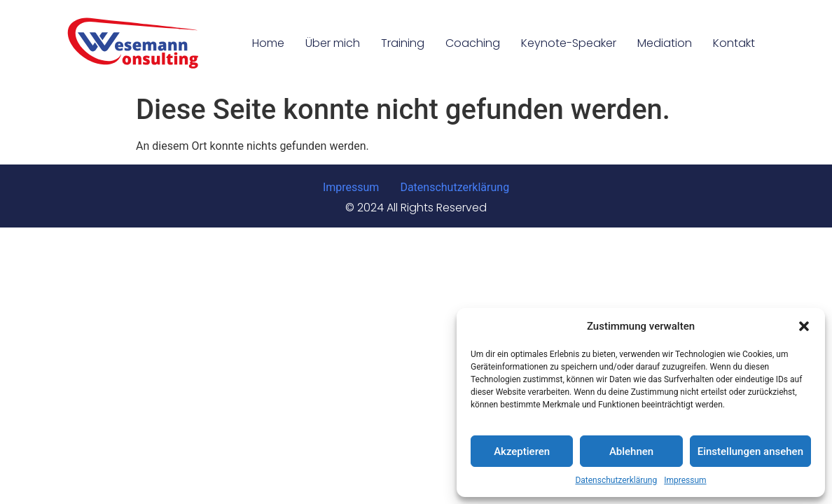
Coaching (473, 43)
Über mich (333, 43)
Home (268, 43)
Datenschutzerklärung (616, 480)
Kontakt (734, 43)
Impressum (685, 480)
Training (403, 43)
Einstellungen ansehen (750, 451)
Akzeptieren (522, 451)
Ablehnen (631, 451)
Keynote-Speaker (569, 43)
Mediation (665, 43)
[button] (804, 326)
